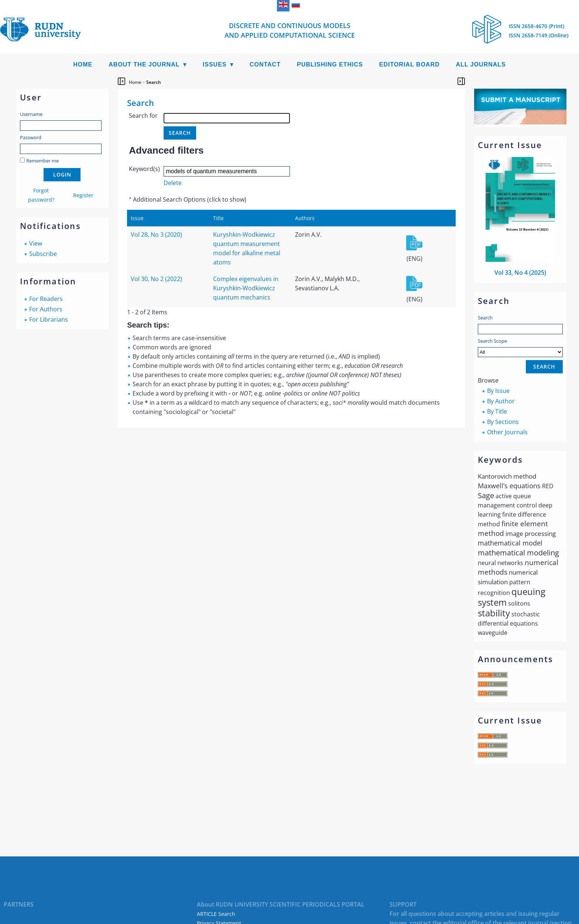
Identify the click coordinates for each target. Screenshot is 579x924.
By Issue (498, 391)
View (36, 243)
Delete (173, 183)
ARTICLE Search (216, 914)
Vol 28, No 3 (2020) (156, 235)
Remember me (42, 161)
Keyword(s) (144, 169)
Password (31, 137)
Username (31, 114)
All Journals (481, 64)
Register (83, 195)
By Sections (503, 422)
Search (485, 318)
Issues (215, 64)
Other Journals (507, 432)
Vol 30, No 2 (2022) (156, 279)
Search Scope (520, 347)
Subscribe (43, 254)
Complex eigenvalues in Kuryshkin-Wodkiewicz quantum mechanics (246, 288)
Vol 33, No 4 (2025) (520, 273)
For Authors (46, 309)
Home (83, 64)
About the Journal (144, 64)
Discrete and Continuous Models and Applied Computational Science (290, 30)
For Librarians (49, 319)
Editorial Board (410, 64)
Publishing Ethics (330, 64)
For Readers (46, 299)
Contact (265, 64)
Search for (143, 116)
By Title (497, 411)
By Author (501, 401)
